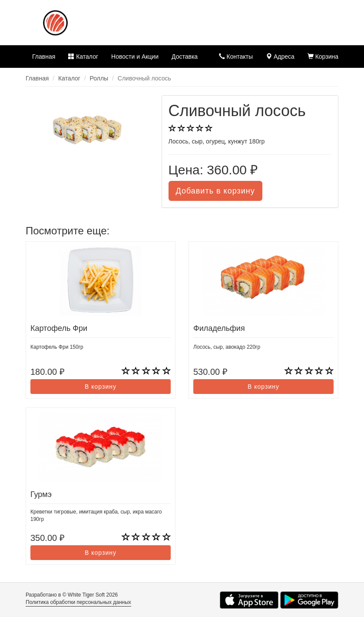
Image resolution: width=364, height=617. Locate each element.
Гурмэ (41, 494)
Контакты (236, 57)
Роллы (99, 78)
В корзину (101, 387)
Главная (44, 57)
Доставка (185, 57)
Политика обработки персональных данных (78, 602)
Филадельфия (219, 328)
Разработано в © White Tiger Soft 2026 (72, 595)
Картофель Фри (59, 328)
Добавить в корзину (215, 191)
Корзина (323, 57)
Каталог (83, 57)
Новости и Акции (135, 57)
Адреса (280, 57)
